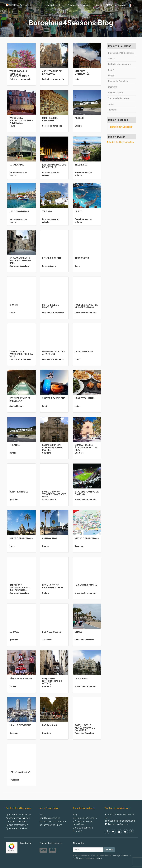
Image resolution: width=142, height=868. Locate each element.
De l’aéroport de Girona (51, 825)
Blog (75, 815)
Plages (112, 76)
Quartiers (113, 87)
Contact (100, 5)
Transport (113, 110)
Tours (111, 104)
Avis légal (116, 856)
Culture (112, 59)
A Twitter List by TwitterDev (120, 142)
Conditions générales (50, 818)
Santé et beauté (116, 93)
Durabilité (78, 831)
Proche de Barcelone (118, 81)
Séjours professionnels (17, 825)
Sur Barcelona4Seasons (85, 818)
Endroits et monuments (119, 64)
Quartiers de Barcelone (80, 5)
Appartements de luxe (17, 828)
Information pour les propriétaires (83, 823)
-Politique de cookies (94, 858)
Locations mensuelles (16, 821)
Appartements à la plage (18, 818)
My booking (120, 5)
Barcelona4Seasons (121, 127)
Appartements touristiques (19, 815)
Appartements (56, 5)
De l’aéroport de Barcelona (53, 821)
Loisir (111, 70)
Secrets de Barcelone (119, 98)
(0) (109, 5)
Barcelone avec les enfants (121, 53)
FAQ (42, 815)
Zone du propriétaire (83, 828)
